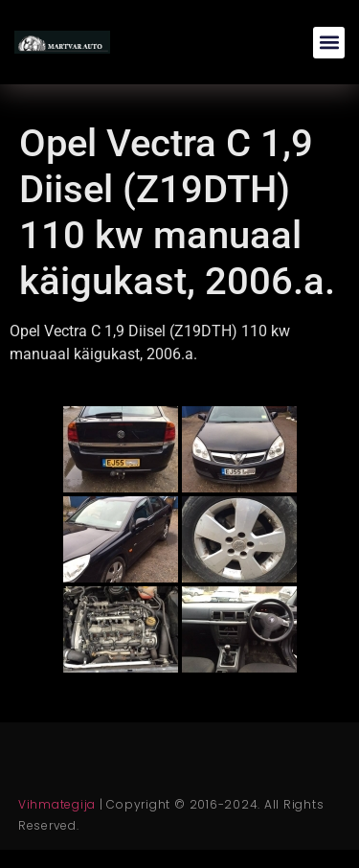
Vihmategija (57, 804)
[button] (329, 43)
